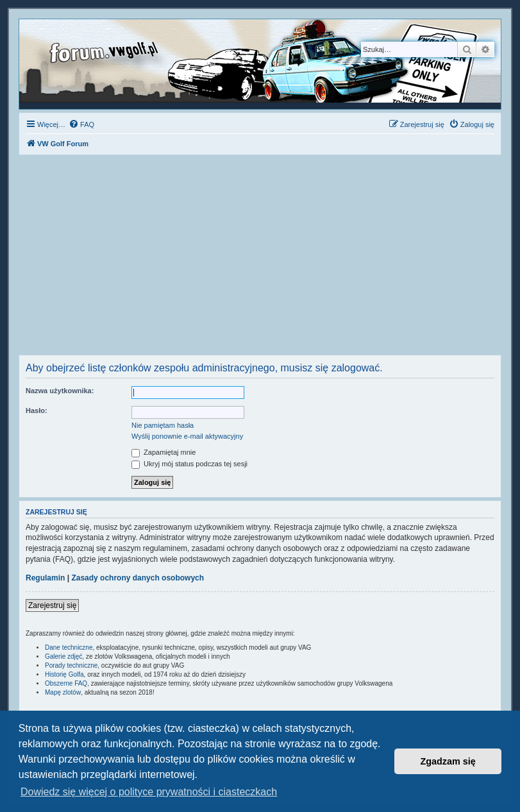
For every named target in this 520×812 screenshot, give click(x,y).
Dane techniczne (69, 647)
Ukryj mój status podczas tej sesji (189, 464)
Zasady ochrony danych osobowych (138, 578)
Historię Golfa (64, 674)
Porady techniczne (71, 665)
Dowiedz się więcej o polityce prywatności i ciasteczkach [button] (149, 792)
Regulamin (45, 578)
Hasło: (37, 410)
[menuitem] (81, 124)
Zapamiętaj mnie (164, 452)
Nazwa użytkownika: (60, 391)
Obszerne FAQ (66, 683)
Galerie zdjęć (63, 656)
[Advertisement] (260, 258)
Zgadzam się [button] (448, 761)
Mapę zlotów (63, 692)
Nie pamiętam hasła (163, 425)
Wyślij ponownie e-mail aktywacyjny (187, 436)
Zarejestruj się (52, 605)
